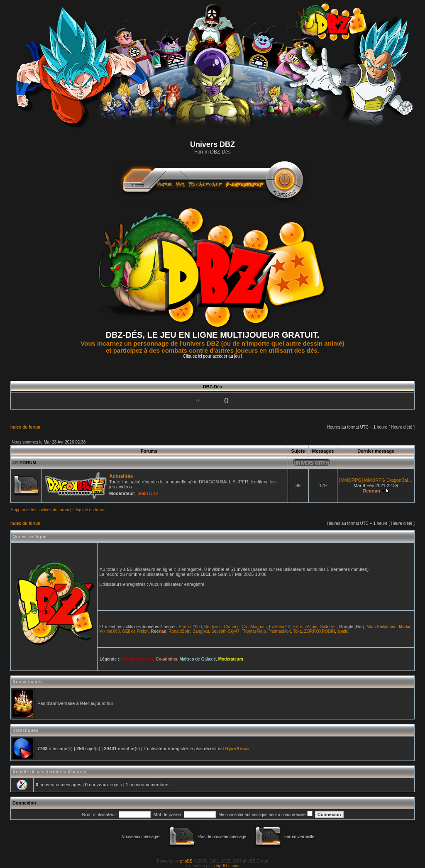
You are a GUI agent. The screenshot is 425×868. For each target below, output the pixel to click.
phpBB (186, 861)
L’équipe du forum (89, 510)
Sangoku (201, 631)
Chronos (232, 627)
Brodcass (213, 627)
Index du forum (25, 427)
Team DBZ (147, 493)
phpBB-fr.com (227, 866)
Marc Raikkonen (381, 627)
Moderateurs (231, 659)
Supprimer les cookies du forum (40, 510)
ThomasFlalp (254, 631)
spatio (343, 631)
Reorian (372, 491)
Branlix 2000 (191, 627)
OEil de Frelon (135, 631)
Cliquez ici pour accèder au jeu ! (212, 356)
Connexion (24, 803)
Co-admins (166, 659)
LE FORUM (24, 463)
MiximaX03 (109, 631)
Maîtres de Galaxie (198, 659)
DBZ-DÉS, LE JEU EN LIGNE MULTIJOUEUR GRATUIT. (213, 335)
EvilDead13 (280, 627)
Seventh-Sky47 (225, 631)
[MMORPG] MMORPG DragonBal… (376, 480)
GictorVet (328, 627)
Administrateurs (138, 659)
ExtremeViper (305, 627)
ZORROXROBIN (320, 631)
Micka (405, 627)
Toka (297, 631)
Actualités (121, 476)
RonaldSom (179, 631)
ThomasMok (280, 631)
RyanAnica (237, 749)
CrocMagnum (254, 627)
